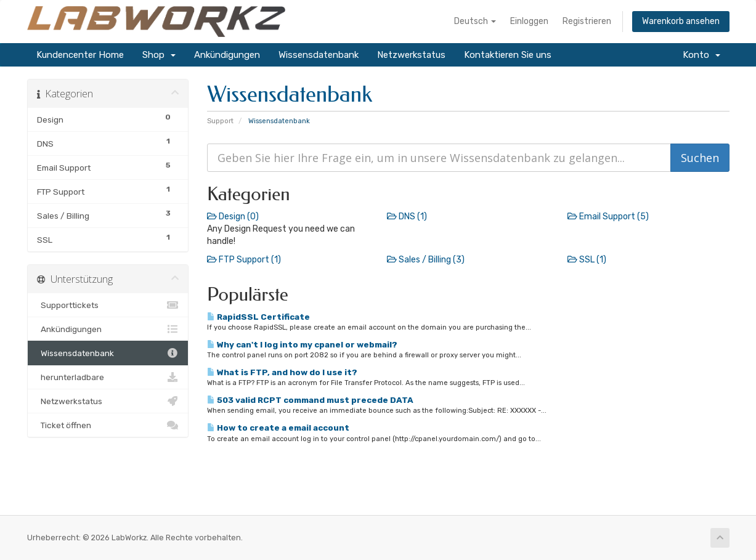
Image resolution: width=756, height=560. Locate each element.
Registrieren (587, 21)
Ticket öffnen (108, 425)
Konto (701, 55)
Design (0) (233, 217)
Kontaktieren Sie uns (508, 55)
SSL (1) (587, 260)
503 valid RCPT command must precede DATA (310, 400)
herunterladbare (108, 377)
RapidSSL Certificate (258, 317)
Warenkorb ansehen (681, 21)
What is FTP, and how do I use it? (282, 372)
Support (220, 121)
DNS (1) (407, 217)
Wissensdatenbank (319, 55)
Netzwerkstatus (411, 55)
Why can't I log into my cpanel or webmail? (302, 344)
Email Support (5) (608, 217)
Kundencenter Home (80, 55)
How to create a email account (278, 428)
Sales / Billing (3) (426, 260)
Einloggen (529, 21)
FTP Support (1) (244, 260)
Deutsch (475, 21)
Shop (159, 55)
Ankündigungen (227, 55)
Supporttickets (108, 305)
